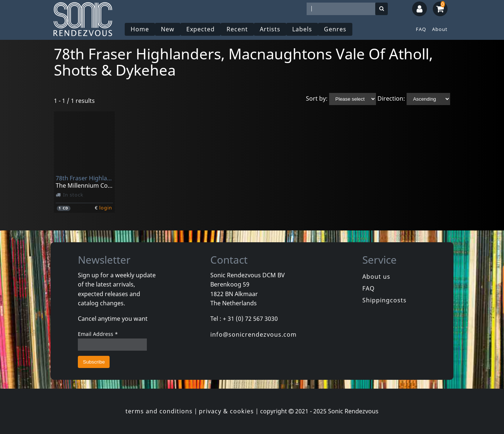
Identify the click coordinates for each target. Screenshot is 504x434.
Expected (201, 29)
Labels (302, 29)
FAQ (421, 29)
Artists (270, 29)
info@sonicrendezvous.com (253, 334)
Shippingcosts (384, 300)
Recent (237, 29)
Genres (335, 29)
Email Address (98, 334)
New (168, 29)
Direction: (391, 98)
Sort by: (317, 98)
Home (140, 29)
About (440, 29)
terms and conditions (159, 411)
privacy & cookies (226, 411)
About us (376, 277)
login (106, 208)
